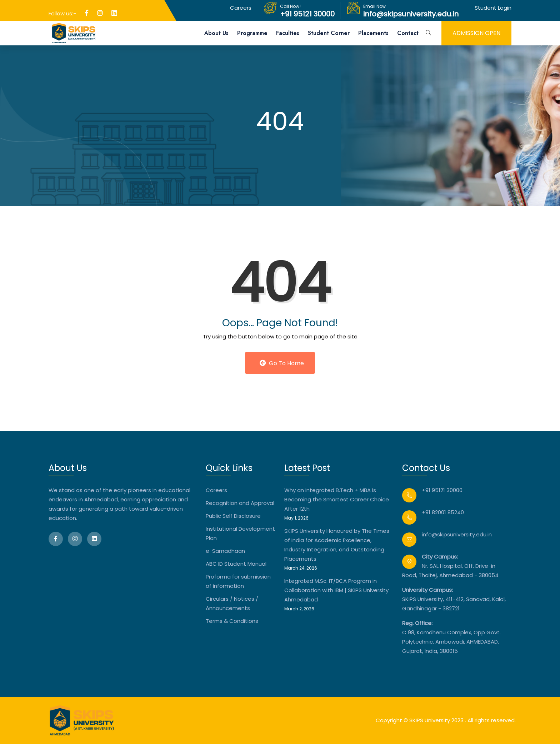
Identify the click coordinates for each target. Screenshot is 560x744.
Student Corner (329, 33)
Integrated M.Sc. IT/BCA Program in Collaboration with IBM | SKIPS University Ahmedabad (336, 590)
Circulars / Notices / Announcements (232, 603)
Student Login (493, 8)
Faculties (288, 33)
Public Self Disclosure (233, 516)
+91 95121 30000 (307, 14)
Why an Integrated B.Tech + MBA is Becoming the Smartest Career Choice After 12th (337, 499)
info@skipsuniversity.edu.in (411, 14)
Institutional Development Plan (240, 533)
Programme (252, 33)
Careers (241, 8)
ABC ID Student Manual (236, 564)
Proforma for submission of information (238, 581)
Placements (373, 33)
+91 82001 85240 (443, 512)
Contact (408, 33)
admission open (476, 33)
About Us (216, 33)
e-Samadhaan (225, 551)
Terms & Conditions (232, 621)
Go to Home (282, 363)
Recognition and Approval (240, 503)
